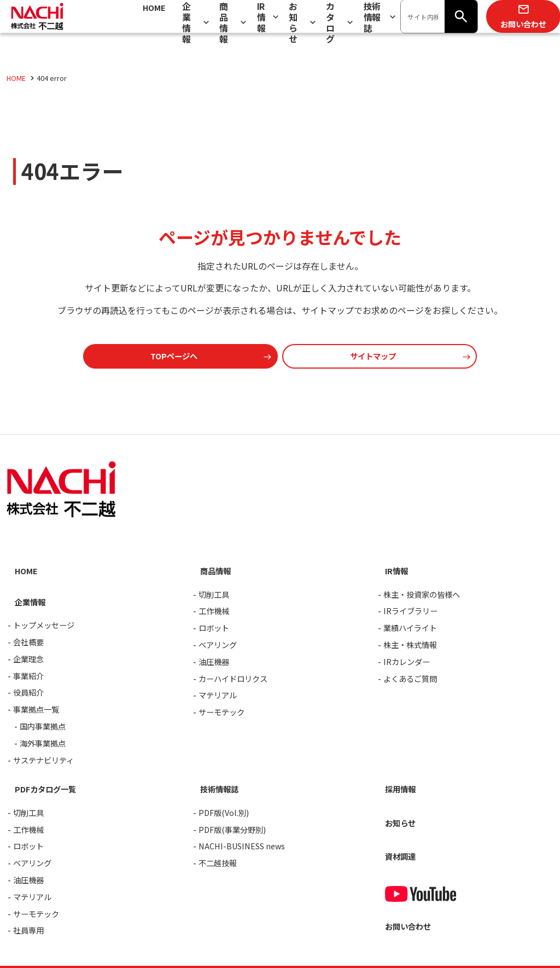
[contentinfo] (280, 703)
